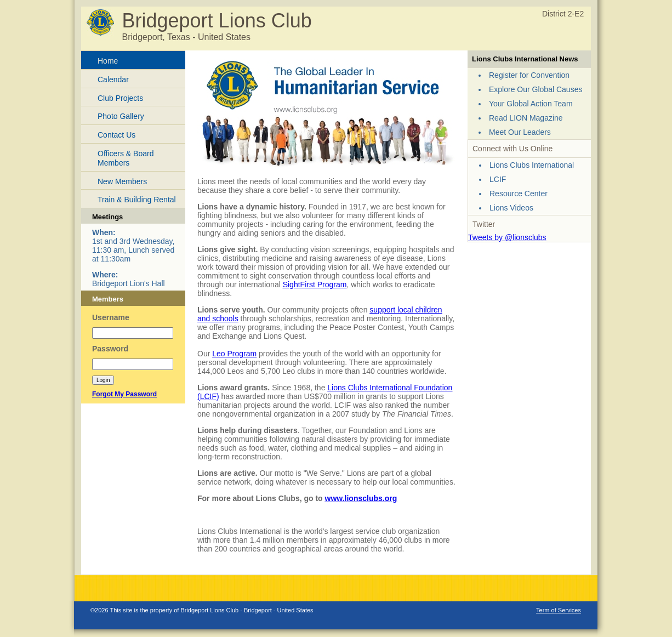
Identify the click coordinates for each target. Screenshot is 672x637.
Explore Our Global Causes (536, 89)
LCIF (498, 179)
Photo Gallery (121, 116)
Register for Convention (529, 75)
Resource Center (519, 194)
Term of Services (559, 610)
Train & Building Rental (137, 200)
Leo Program (234, 354)
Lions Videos (511, 208)
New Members (122, 181)
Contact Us (116, 135)
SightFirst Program (315, 285)
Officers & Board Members (126, 158)
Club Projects (120, 98)
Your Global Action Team (531, 104)
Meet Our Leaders (520, 132)
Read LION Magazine (526, 118)
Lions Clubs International (532, 165)
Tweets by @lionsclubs (507, 237)
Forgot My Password (124, 394)
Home (108, 61)
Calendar (113, 79)
